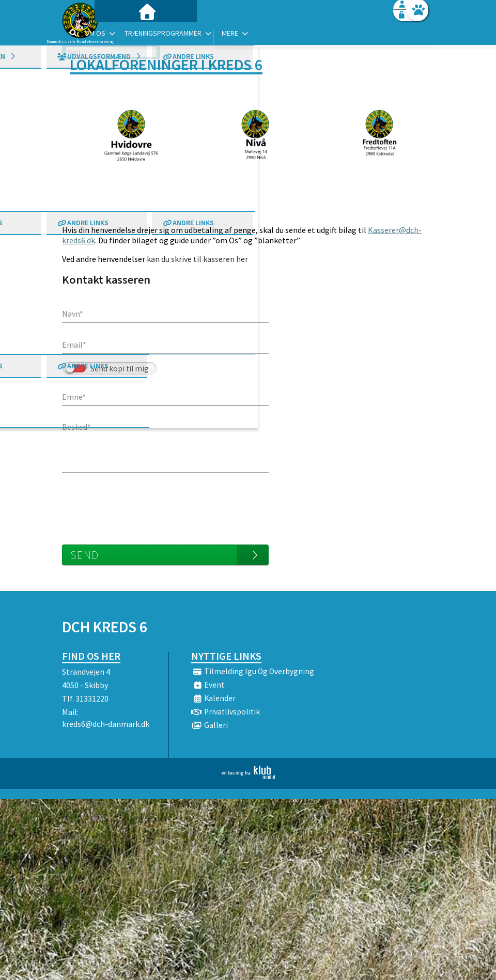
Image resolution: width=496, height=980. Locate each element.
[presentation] (141, 504)
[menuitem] (127, 35)
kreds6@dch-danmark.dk (106, 724)
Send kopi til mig (120, 369)
